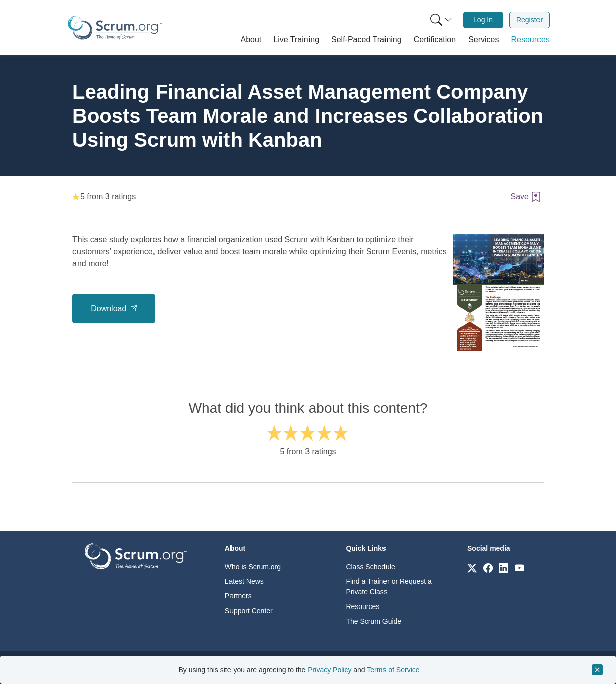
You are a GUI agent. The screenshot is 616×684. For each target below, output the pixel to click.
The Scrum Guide (373, 621)
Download (110, 308)
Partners (238, 596)
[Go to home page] (136, 555)
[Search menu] (441, 20)
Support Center (249, 611)
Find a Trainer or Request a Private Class (389, 587)
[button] (251, 40)
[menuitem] (440, 20)
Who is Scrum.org (253, 567)
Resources (363, 606)
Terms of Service (393, 670)
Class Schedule (370, 567)
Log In (483, 20)
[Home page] (115, 28)
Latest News (244, 581)
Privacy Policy (329, 670)
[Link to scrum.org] (472, 567)
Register (529, 20)
